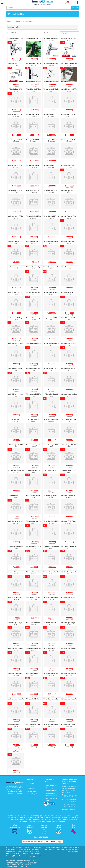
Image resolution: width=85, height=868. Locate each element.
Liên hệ (29, 785)
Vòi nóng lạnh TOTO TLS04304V (53, 114)
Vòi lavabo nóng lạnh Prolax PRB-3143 (20, 673)
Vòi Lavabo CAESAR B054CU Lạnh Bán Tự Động (58, 38)
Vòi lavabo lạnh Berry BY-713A (35, 622)
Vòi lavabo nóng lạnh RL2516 (35, 444)
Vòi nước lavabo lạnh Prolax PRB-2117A (20, 597)
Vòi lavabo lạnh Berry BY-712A (70, 622)
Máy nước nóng (19, 864)
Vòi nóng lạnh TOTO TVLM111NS (18, 114)
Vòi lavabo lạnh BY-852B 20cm (70, 597)
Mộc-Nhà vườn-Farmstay (31, 859)
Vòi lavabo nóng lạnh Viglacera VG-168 (20, 267)
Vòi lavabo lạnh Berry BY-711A (53, 647)
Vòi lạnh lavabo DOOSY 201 (52, 368)
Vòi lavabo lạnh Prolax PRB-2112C (54, 673)
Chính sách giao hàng (52, 787)
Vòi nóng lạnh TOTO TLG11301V (36, 165)
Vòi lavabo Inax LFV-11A (16, 495)
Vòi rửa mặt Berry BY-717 (69, 546)
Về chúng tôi (31, 782)
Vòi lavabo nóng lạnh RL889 (52, 444)
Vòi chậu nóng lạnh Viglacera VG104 (37, 267)
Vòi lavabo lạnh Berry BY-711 (70, 647)
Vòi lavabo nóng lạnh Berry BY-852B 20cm (56, 597)
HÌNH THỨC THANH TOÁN (51, 799)
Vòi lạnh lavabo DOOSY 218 (70, 343)
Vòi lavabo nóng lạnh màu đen (35, 38)
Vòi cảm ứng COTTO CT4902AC (18, 191)
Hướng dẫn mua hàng (52, 784)
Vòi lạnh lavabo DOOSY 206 (16, 368)
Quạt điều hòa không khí (13, 866)
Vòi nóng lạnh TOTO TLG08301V (18, 140)
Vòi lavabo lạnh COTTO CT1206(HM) (37, 216)
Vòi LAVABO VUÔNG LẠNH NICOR (18, 724)
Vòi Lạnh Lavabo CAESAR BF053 (36, 89)
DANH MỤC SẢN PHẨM (43, 14)
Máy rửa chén (10, 864)
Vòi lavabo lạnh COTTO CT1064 (71, 191)
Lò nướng (27, 864)
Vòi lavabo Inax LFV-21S (34, 64)
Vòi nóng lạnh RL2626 (51, 394)
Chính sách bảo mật (51, 795)
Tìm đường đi (31, 788)
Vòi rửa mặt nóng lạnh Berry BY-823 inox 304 (57, 571)
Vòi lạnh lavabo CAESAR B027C (53, 89)
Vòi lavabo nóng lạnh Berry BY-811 (72, 394)
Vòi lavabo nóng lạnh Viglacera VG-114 (73, 241)
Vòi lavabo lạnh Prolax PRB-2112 (36, 698)
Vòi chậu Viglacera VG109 (16, 241)
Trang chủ (9, 22)
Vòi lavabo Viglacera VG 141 (52, 267)
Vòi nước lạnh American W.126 (70, 267)
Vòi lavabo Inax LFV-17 (34, 470)
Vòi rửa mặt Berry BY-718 (69, 64)
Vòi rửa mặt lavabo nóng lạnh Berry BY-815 (21, 571)
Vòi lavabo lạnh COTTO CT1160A (53, 191)
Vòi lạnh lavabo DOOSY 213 (16, 343)
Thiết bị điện (24, 866)
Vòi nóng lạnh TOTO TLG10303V (71, 140)
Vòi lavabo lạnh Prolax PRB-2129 (71, 698)
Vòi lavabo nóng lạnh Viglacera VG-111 (55, 241)
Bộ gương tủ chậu (11, 861)
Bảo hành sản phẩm (51, 790)
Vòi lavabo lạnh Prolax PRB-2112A (19, 698)
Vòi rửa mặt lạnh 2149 (16, 444)
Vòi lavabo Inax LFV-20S (16, 38)
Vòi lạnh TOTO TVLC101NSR (34, 597)
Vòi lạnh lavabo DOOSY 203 (34, 394)
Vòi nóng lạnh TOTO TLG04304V (71, 114)
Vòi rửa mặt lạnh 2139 (69, 419)
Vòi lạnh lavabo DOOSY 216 (52, 343)
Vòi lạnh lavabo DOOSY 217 (34, 343)
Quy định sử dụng (32, 790)
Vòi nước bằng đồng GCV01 (17, 292)
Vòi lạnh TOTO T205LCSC (16, 470)
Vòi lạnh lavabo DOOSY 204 (34, 368)
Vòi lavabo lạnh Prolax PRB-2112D (36, 673)
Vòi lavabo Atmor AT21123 (69, 292)
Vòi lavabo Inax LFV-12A (69, 470)
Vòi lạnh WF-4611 (34, 419)
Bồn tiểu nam (21, 861)
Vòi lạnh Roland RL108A (16, 546)
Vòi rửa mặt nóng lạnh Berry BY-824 (72, 571)
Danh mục (17, 22)
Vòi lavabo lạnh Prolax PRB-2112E (72, 673)
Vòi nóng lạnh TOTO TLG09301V (53, 140)
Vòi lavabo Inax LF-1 (51, 470)
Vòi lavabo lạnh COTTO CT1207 (71, 38)
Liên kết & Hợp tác (32, 793)
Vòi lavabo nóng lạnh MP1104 (35, 521)
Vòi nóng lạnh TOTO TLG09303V (36, 140)
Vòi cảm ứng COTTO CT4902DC (35, 191)
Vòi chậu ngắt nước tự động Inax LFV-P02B (57, 64)
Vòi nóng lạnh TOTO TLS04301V (35, 114)
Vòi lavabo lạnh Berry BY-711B (35, 647)
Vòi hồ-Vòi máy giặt (31, 861)
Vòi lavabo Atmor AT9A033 (16, 521)
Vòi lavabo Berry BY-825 (34, 546)
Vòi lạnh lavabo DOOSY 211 (70, 317)
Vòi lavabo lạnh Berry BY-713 (52, 622)
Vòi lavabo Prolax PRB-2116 (34, 724)
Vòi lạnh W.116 (16, 419)
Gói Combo (20, 859)
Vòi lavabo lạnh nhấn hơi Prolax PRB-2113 (56, 698)
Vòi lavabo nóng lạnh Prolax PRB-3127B (56, 724)
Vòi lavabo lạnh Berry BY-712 (17, 647)
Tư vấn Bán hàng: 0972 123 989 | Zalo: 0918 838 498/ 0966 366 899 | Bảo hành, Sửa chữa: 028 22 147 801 (71, 802)
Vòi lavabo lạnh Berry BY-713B (17, 622)
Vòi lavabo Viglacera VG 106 (52, 495)
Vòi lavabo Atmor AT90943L (70, 495)
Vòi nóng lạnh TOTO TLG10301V (18, 165)
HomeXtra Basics (11, 859)
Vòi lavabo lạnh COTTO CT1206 (18, 64)
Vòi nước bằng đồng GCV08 (52, 292)
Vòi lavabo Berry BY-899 (16, 89)
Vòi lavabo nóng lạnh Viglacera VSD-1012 (38, 241)
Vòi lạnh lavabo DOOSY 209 (16, 394)
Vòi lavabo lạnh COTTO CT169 (17, 216)
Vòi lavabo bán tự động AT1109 (35, 317)
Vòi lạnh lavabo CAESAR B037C (71, 89)
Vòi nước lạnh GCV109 (69, 444)
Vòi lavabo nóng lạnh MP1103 (53, 521)
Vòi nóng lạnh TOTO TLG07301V (53, 165)
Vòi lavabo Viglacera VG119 (34, 495)
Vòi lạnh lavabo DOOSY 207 (52, 317)
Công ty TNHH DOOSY (33, 857)
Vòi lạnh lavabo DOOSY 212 (70, 368)
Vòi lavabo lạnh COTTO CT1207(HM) (55, 216)
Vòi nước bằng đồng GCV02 (34, 292)
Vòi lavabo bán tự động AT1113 (18, 317)
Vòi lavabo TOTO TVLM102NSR (71, 521)
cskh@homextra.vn (70, 808)
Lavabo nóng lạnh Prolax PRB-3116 (19, 749)
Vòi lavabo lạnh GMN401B (51, 419)
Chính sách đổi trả (51, 792)
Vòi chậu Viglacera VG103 (69, 216)
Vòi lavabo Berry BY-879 (51, 546)
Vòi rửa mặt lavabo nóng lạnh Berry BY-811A (39, 571)
